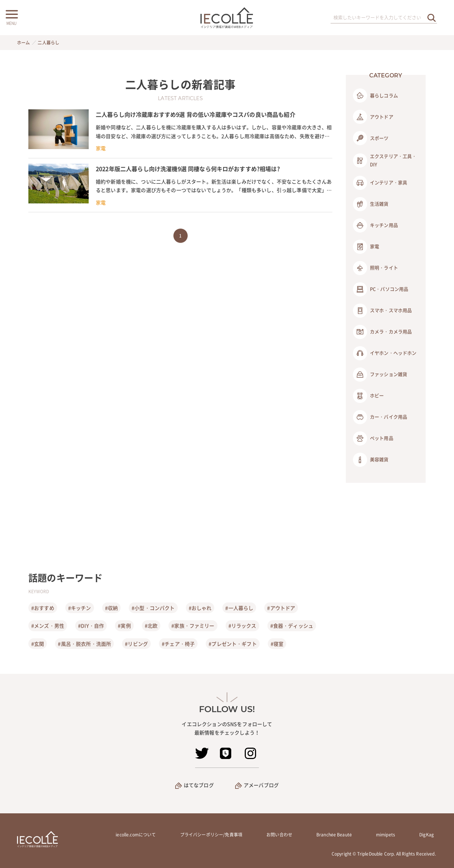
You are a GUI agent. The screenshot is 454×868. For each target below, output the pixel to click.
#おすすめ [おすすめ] (43, 608)
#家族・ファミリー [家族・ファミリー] (193, 626)
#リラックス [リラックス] (242, 626)
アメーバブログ (261, 785)
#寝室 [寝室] (277, 644)
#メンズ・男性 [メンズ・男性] (48, 626)
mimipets (386, 835)
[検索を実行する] (432, 18)
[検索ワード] (384, 18)
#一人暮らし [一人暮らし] (239, 608)
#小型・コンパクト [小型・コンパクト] (153, 608)
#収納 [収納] (111, 608)
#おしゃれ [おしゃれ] (200, 608)
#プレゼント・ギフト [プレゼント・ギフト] (233, 644)
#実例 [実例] (124, 626)
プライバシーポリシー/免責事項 (211, 835)
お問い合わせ (279, 835)
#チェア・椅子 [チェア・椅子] (178, 644)
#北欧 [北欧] (151, 626)
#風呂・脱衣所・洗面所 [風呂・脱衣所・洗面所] (84, 644)
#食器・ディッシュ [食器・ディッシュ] (292, 626)
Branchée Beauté (334, 835)
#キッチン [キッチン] (80, 608)
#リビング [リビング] (136, 644)
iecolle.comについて (136, 835)
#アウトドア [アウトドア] (281, 608)
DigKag (427, 835)
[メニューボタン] (11, 17)
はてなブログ (199, 785)
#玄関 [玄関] (38, 644)
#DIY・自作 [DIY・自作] (91, 626)
